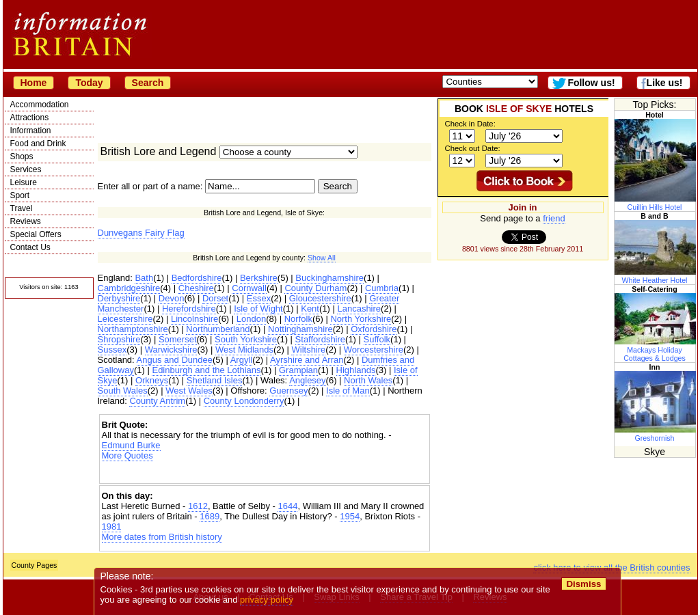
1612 (198, 506)
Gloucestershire (320, 298)
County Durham (315, 288)
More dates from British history (162, 537)
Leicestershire (125, 319)
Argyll (242, 360)
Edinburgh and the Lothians (206, 370)
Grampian (298, 370)
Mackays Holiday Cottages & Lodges (656, 350)
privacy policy (267, 600)
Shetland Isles (215, 380)
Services (26, 169)
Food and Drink (38, 143)
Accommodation (40, 105)
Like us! (665, 83)
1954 (350, 516)
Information (31, 131)
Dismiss (584, 584)
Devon (172, 298)
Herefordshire (189, 309)
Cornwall (249, 288)
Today (89, 83)
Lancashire (359, 309)
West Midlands (244, 350)
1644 (287, 506)
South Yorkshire (246, 339)
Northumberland (218, 329)
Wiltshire (308, 350)
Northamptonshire (133, 329)
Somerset (178, 339)
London (251, 319)
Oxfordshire (374, 329)
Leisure (24, 182)
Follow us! (591, 83)
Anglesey (307, 380)
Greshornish (656, 434)
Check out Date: (473, 148)
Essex (259, 298)
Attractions (30, 118)
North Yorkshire (361, 319)
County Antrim (157, 401)
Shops (22, 156)
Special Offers (36, 234)
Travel (22, 208)
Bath (144, 278)
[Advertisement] (265, 473)
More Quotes (127, 455)
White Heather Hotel (656, 276)
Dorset (215, 298)
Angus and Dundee (175, 360)
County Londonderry (244, 401)
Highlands (356, 370)
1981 (112, 527)
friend (554, 218)
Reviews (26, 221)
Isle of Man (348, 391)
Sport (20, 195)
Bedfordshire (197, 278)
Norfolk (298, 319)
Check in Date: (470, 124)
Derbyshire (119, 298)
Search (148, 83)
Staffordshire (320, 339)
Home (34, 83)
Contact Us (30, 247)
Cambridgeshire (129, 288)
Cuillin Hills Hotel (656, 203)
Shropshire (119, 339)
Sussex (112, 350)
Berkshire (259, 278)
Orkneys (152, 380)
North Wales (368, 380)
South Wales (123, 391)
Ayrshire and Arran (307, 360)
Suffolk (377, 339)
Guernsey (288, 391)
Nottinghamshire (300, 329)
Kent (310, 309)
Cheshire (196, 288)
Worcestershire (374, 350)
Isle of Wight (258, 309)
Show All (322, 258)
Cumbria (382, 288)
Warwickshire (171, 350)
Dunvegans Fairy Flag (141, 233)
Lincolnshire (194, 319)
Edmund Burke (131, 445)
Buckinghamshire (329, 278)
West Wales (189, 391)
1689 (210, 516)
